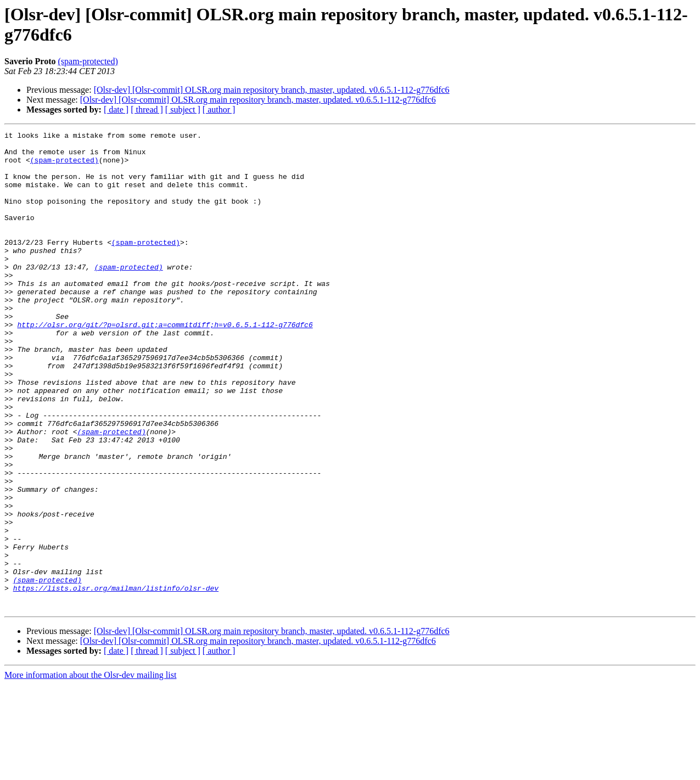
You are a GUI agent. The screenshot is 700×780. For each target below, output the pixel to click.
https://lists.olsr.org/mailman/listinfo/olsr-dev (116, 680)
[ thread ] (147, 110)
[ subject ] (183, 110)
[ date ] (116, 110)
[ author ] (219, 110)
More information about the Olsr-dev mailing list (90, 770)
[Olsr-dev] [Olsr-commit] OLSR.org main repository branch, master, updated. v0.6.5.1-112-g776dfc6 (272, 90)
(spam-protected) (88, 61)
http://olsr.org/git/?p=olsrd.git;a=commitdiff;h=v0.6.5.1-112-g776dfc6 (165, 364)
